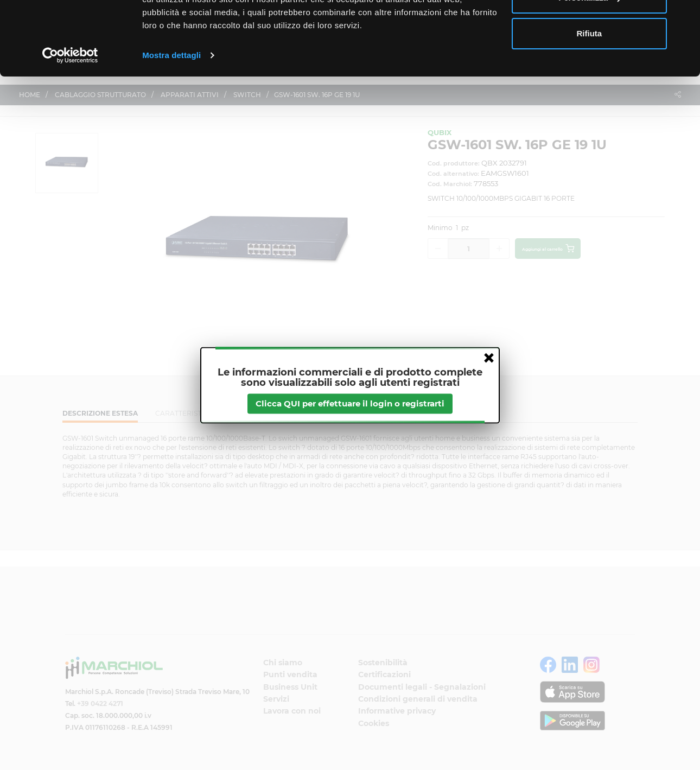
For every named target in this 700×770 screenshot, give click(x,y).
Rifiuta (590, 100)
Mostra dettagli (171, 121)
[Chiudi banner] (683, 17)
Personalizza (590, 64)
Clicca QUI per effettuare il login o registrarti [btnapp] (350, 403)
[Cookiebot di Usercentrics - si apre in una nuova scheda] (70, 122)
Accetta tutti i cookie (590, 28)
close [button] (489, 358)
